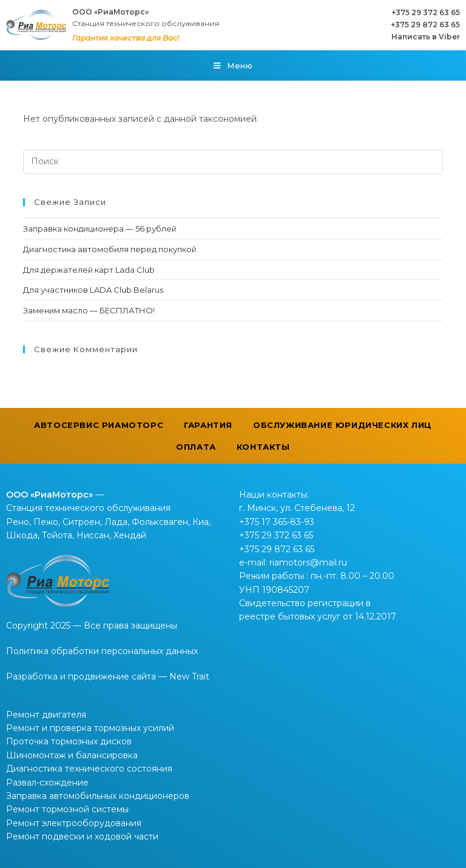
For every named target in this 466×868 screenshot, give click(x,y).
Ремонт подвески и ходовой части (82, 836)
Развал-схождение (47, 783)
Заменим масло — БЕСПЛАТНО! (89, 310)
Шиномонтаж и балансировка (72, 755)
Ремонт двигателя (46, 715)
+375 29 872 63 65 (425, 25)
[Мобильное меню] (233, 65)
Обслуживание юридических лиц (343, 425)
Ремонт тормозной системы (67, 809)
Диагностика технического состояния (89, 769)
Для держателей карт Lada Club (89, 270)
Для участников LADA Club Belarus (93, 290)
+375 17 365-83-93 (277, 522)
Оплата (196, 447)
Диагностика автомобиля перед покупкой (110, 249)
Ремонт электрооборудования (74, 823)
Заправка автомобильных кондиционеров (98, 796)
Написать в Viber (426, 37)
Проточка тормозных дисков (69, 741)
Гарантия (208, 425)
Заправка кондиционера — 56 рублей (100, 229)
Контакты (263, 447)
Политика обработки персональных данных (102, 651)
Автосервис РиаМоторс (99, 425)
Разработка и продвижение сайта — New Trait (108, 676)
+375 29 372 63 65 (426, 12)
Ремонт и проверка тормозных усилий (90, 728)
